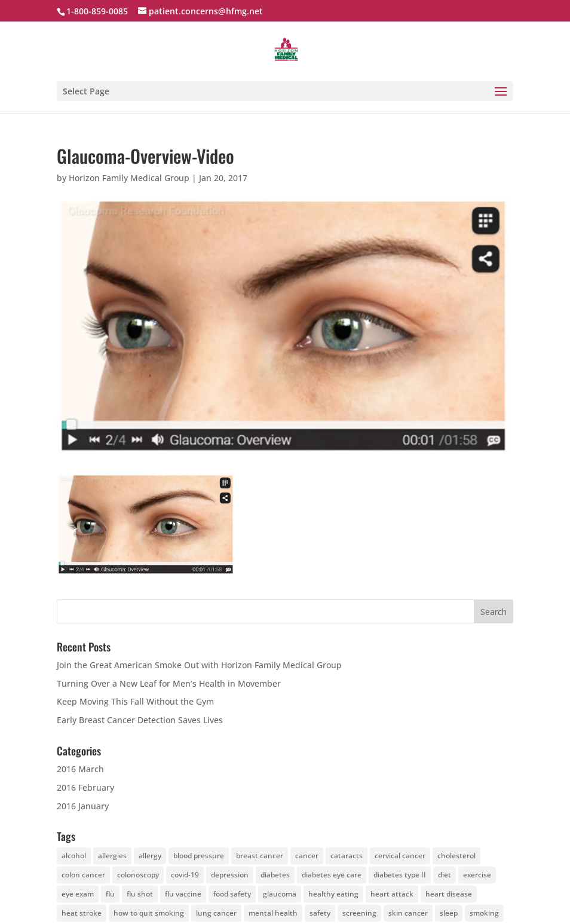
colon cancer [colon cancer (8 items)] (83, 875)
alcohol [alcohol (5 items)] (74, 856)
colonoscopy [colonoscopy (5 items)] (138, 875)
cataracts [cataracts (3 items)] (347, 856)
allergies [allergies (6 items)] (112, 856)
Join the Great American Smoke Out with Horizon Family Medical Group (199, 665)
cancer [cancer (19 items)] (307, 856)
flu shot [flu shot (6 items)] (140, 894)
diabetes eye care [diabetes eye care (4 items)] (332, 875)
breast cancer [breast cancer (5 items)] (260, 856)
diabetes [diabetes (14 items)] (275, 875)
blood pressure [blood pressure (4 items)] (199, 856)
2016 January (83, 806)
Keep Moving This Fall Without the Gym (135, 701)
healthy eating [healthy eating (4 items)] (333, 894)
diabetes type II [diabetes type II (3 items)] (400, 875)
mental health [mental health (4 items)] (273, 913)
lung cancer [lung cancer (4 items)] (216, 913)
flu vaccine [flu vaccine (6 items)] (183, 894)
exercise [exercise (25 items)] (477, 875)
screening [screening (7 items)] (359, 913)
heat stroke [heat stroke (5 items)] (82, 913)
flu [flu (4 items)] (110, 894)
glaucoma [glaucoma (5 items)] (280, 894)
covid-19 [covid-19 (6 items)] (185, 875)
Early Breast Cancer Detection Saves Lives (140, 720)
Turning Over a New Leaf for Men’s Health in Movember (169, 683)
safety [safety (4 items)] (320, 913)
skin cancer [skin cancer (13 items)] (408, 913)
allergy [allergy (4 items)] (150, 856)
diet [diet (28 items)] (445, 875)
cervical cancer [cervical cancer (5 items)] (400, 856)
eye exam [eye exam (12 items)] (78, 894)
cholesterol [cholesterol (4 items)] (456, 856)
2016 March (80, 769)
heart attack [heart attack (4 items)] (392, 894)
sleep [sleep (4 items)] (449, 913)
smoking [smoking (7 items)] (484, 913)
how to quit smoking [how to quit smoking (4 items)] (149, 913)
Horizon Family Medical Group (129, 178)
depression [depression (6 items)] (230, 875)
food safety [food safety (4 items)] (232, 894)
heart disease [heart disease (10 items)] (449, 894)
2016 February (85, 787)
